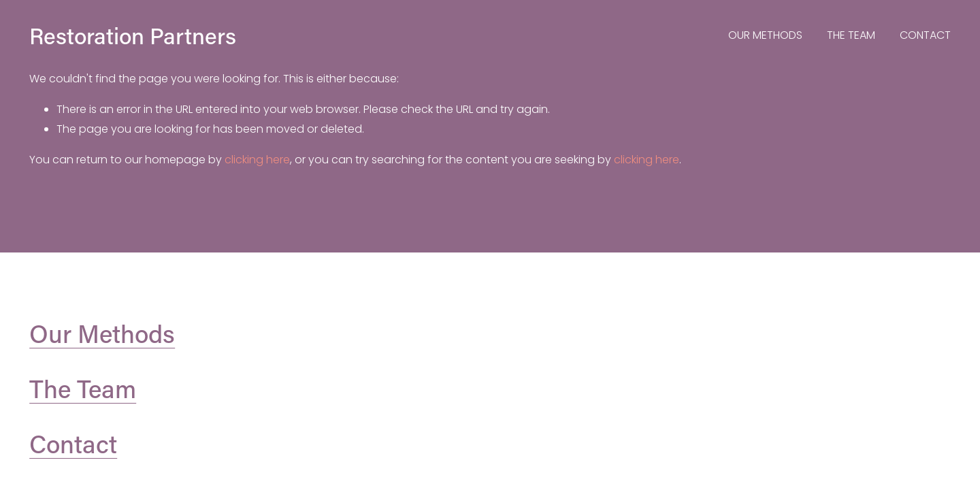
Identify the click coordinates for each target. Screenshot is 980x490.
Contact (73, 444)
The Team (83, 389)
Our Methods (102, 333)
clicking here (257, 160)
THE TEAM (851, 35)
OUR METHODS (765, 35)
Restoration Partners (133, 35)
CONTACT (925, 35)
